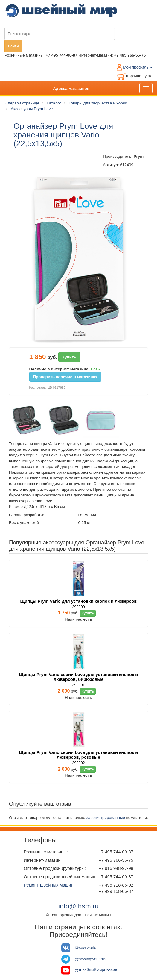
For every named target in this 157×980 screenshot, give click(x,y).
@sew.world (86, 948)
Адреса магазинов (71, 88)
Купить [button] (69, 357)
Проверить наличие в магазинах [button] (65, 377)
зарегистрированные (106, 818)
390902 (78, 763)
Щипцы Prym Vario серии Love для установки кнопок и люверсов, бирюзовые (79, 677)
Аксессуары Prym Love (32, 109)
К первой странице (22, 103)
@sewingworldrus (90, 959)
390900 (78, 607)
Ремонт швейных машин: (49, 885)
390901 (78, 685)
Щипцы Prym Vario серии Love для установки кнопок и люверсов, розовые (79, 755)
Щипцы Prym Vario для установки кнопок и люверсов (78, 601)
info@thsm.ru (78, 906)
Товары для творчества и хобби (98, 103)
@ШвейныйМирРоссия (96, 970)
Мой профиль (138, 67)
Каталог (54, 103)
